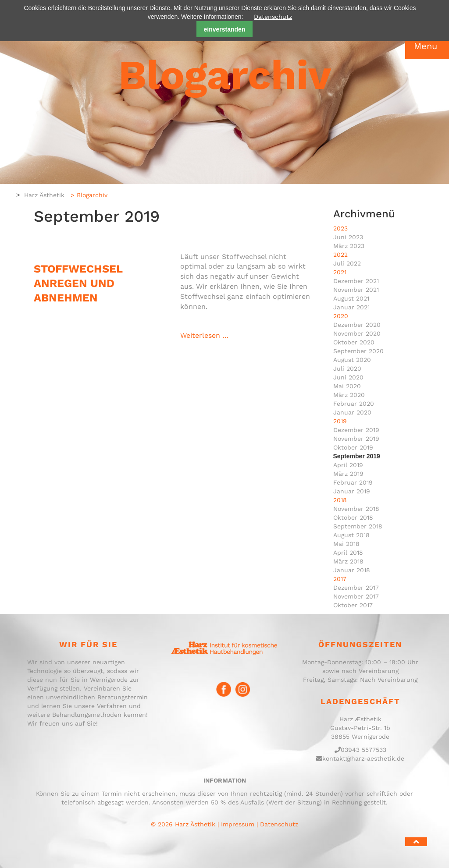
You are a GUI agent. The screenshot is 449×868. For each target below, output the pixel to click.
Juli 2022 (347, 263)
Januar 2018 (352, 570)
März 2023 (349, 246)
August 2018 (351, 535)
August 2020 (352, 360)
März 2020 (349, 395)
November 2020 (357, 333)
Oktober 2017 (353, 605)
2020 (341, 316)
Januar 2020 (352, 412)
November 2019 (356, 439)
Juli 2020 (347, 368)
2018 (340, 500)
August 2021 (351, 298)
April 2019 (348, 465)
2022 (340, 255)
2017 (340, 579)
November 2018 (356, 509)
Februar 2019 (353, 482)
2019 (340, 421)
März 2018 (348, 561)
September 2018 (358, 526)
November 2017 (356, 596)
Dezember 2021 (356, 281)
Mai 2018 (346, 544)
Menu (426, 46)
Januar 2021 (351, 307)
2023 (340, 228)
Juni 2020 (348, 377)
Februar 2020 (354, 404)
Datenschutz (273, 17)
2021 (340, 272)
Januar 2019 (352, 491)
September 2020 (358, 351)
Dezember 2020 (357, 325)
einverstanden (225, 29)
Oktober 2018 (353, 517)
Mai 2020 (347, 386)
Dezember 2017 (356, 588)
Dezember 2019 (356, 430)
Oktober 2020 (354, 342)
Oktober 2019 (353, 447)
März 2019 (348, 474)
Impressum (238, 824)
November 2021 (356, 290)
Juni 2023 (348, 237)
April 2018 (348, 553)
